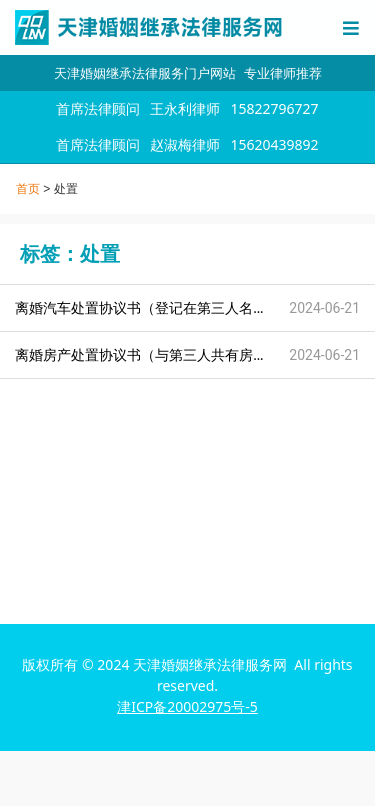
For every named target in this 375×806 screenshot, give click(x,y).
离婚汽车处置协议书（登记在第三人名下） (148, 308)
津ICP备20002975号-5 (187, 706)
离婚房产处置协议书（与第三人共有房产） (148, 355)
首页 (28, 189)
